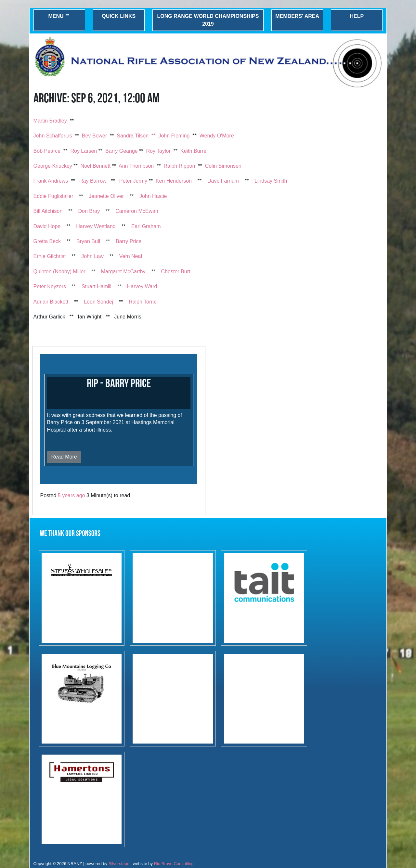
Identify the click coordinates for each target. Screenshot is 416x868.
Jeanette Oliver (106, 196)
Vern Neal (131, 256)
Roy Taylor (158, 151)
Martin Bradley (50, 121)
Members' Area (297, 16)
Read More (64, 457)
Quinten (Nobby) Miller (59, 272)
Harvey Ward (142, 286)
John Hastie (153, 196)
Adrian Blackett (51, 302)
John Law (92, 256)
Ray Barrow (93, 181)
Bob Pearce (47, 151)
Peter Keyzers (50, 286)
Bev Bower (94, 136)
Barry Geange (122, 151)
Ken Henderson (174, 181)
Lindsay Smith (271, 181)
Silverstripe (119, 864)
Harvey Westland (96, 226)
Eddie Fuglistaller (53, 196)
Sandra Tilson (133, 136)
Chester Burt (176, 272)
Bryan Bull (88, 241)
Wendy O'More (217, 136)
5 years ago (71, 495)
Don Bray (89, 211)
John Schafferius (53, 136)
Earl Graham (146, 226)
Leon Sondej (98, 302)
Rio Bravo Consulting (174, 864)
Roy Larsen (84, 151)
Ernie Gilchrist (50, 256)
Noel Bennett (96, 166)
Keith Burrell (195, 151)
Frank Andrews (51, 181)
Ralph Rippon (179, 166)
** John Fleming (170, 136)
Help (357, 16)
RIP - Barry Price (119, 384)
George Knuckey (53, 166)
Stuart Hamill (97, 286)
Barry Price (129, 241)
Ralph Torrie (143, 302)
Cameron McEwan (137, 211)
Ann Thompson (136, 166)
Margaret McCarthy (123, 272)
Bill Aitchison (48, 211)
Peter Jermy (133, 181)
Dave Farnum (223, 181)
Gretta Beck (47, 241)
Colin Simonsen (223, 166)
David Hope (47, 226)
